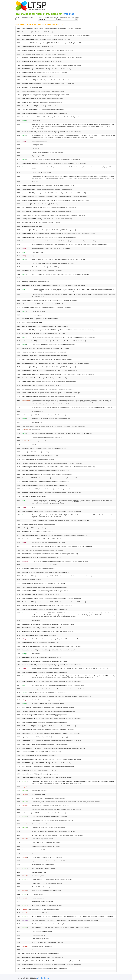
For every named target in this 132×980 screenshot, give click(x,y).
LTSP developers (43, 978)
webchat (69, 14)
